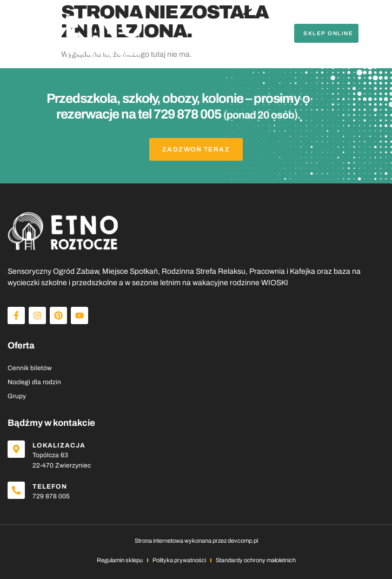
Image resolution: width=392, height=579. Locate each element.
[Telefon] (16, 490)
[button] (375, 33)
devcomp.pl (243, 541)
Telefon (50, 486)
